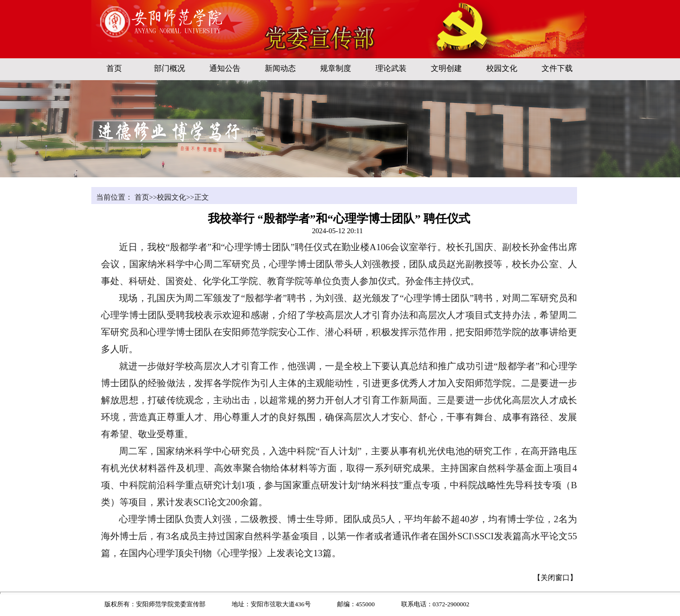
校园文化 (502, 68)
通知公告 (225, 68)
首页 (114, 68)
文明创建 (446, 68)
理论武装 (391, 68)
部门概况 (170, 68)
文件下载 (557, 68)
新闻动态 (280, 68)
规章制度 (336, 68)
